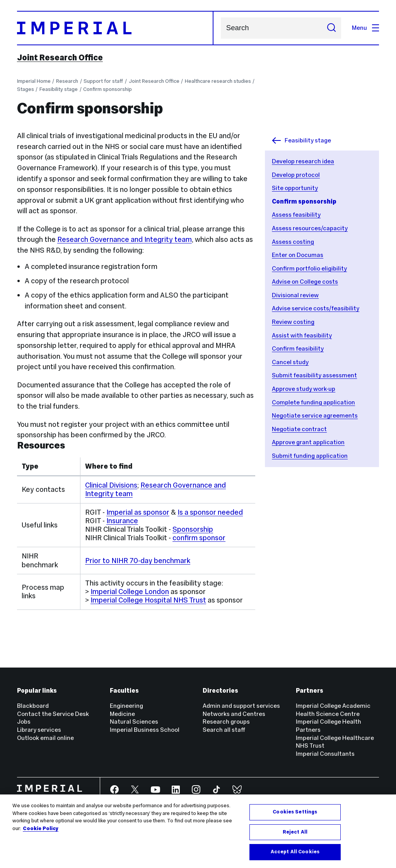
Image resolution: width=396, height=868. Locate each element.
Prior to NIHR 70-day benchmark (138, 561)
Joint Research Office (60, 58)
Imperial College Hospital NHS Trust (148, 600)
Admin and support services (241, 706)
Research (67, 81)
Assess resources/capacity (310, 228)
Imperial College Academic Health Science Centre (333, 710)
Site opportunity (295, 188)
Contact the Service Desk (53, 714)
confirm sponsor (199, 538)
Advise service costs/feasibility (316, 308)
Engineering (126, 706)
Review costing (293, 322)
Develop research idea (303, 161)
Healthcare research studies (218, 81)
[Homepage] (115, 28)
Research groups (226, 722)
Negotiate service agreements (315, 415)
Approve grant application (308, 442)
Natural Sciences (134, 722)
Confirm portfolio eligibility (309, 268)
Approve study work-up (304, 389)
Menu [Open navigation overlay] (365, 28)
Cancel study (290, 362)
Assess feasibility (296, 215)
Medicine (122, 714)
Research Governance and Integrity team (125, 239)
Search (221, 28)
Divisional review (295, 295)
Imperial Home (34, 81)
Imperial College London (130, 592)
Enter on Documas (298, 255)
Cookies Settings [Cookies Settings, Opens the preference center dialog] (295, 812)
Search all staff (224, 730)
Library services (39, 730)
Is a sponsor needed (210, 512)
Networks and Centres (234, 714)
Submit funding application (310, 456)
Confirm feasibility (298, 348)
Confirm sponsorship (108, 89)
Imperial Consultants (325, 754)
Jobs (24, 722)
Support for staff (103, 81)
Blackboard (33, 706)
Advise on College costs (305, 282)
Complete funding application (313, 402)
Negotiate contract (299, 429)
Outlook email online (45, 738)
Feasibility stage (59, 89)
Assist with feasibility (302, 335)
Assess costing (293, 242)
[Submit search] (331, 28)
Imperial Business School (145, 730)
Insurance (122, 521)
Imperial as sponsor (138, 512)
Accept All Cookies (295, 852)
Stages (26, 89)
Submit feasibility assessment (314, 375)
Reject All (295, 832)
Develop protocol (296, 175)
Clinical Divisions (111, 485)
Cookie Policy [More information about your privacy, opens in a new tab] (41, 829)
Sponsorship (193, 529)
